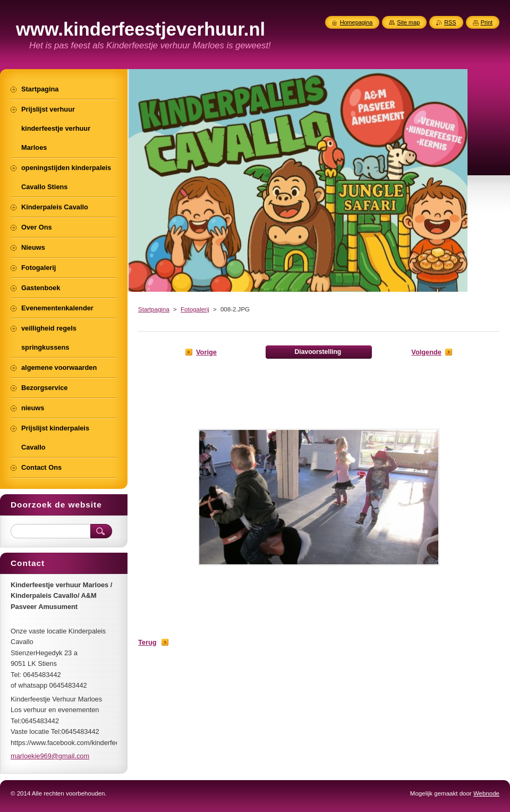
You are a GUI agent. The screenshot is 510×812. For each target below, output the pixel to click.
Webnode (486, 793)
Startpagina (154, 309)
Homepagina (356, 22)
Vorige (206, 352)
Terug (147, 642)
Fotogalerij (195, 309)
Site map (408, 22)
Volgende (426, 352)
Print (487, 22)
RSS (450, 22)
